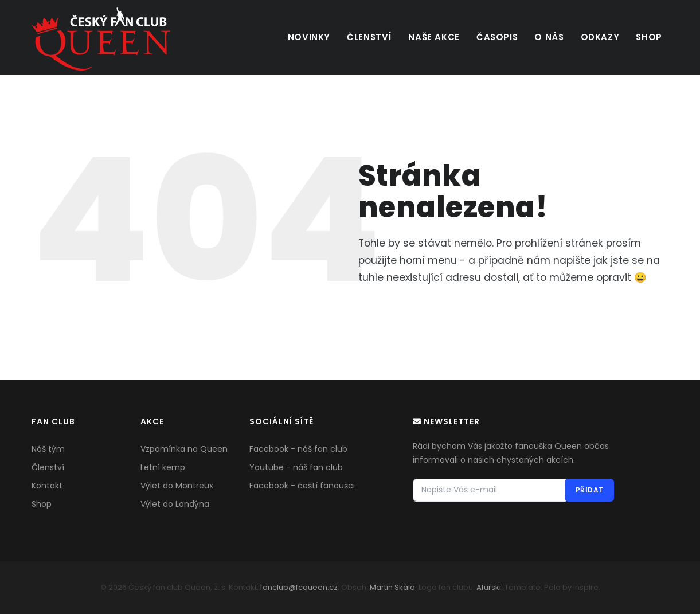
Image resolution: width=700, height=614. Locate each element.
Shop (648, 37)
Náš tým (48, 449)
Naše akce (430, 37)
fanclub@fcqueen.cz (299, 587)
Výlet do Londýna (175, 504)
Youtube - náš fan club (296, 467)
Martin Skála (392, 587)
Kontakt (47, 486)
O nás (547, 37)
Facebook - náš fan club (298, 449)
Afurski (489, 587)
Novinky (303, 37)
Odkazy (599, 37)
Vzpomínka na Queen (184, 449)
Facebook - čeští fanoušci (302, 486)
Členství (364, 37)
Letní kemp (163, 467)
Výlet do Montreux (177, 486)
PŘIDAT (589, 490)
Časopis (494, 37)
